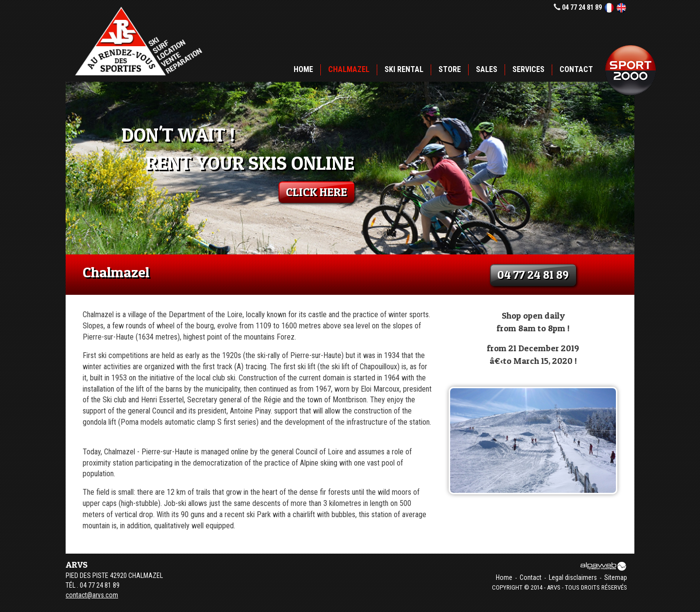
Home (303, 69)
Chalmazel (349, 69)
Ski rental (404, 69)
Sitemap (616, 577)
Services (528, 69)
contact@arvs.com (92, 595)
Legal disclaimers (573, 577)
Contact (576, 69)
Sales (487, 69)
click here (316, 192)
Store (450, 69)
